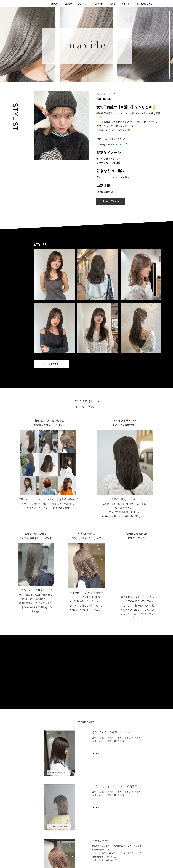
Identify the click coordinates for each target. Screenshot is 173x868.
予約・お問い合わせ (144, 4)
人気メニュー (83, 4)
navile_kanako (119, 144)
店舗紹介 (54, 4)
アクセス (113, 4)
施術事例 (99, 4)
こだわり (68, 4)
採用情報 (126, 4)
